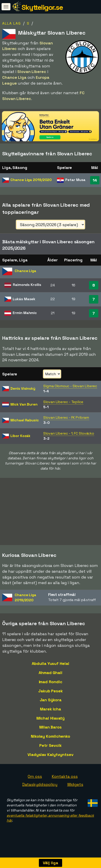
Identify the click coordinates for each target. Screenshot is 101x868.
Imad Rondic (51, 687)
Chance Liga (31, 180)
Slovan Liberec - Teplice (63, 402)
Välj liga (50, 863)
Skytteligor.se (42, 7)
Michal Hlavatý (51, 724)
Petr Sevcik (50, 751)
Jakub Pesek (50, 696)
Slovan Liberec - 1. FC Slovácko (69, 433)
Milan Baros (50, 733)
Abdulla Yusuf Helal (50, 669)
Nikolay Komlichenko (50, 742)
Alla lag (12, 23)
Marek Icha (50, 715)
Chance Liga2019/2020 (25, 603)
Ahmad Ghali (50, 678)
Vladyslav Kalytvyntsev (50, 760)
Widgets (75, 790)
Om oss (35, 782)
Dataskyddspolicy (40, 790)
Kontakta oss (65, 782)
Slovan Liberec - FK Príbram (66, 417)
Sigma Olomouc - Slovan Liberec (70, 386)
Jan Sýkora (51, 705)
